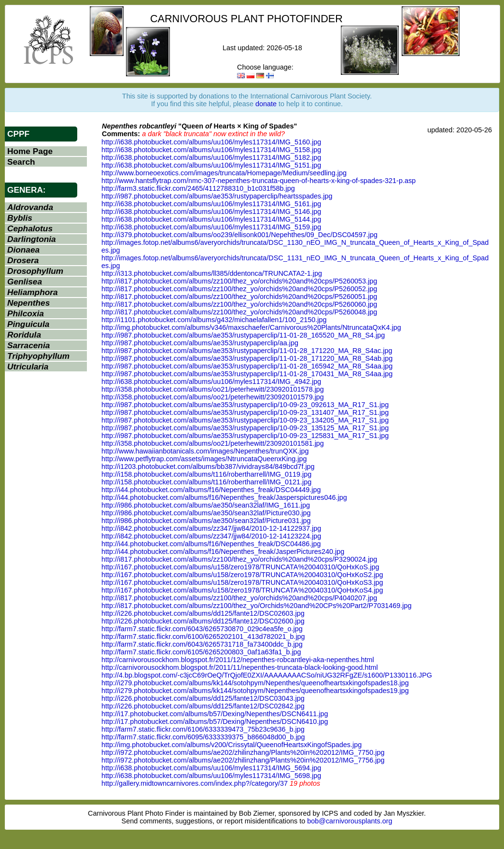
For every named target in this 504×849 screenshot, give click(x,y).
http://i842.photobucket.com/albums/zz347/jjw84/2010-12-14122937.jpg (211, 528)
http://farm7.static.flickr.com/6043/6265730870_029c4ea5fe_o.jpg (202, 629)
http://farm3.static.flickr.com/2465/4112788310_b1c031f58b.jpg (198, 188)
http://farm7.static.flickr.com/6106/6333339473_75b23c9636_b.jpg (203, 729)
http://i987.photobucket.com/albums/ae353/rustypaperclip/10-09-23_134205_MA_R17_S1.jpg (245, 420)
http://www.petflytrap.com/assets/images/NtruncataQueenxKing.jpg (204, 459)
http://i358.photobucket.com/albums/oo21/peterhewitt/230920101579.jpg (213, 397)
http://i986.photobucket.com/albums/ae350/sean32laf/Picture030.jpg (206, 513)
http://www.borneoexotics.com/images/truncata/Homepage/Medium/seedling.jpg (224, 173)
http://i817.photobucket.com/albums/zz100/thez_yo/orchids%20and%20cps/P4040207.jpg (239, 598)
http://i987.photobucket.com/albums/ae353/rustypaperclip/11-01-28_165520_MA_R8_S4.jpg (243, 335)
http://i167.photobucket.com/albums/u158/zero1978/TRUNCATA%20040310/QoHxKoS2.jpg (242, 575)
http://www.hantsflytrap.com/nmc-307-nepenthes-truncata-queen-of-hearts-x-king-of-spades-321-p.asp (259, 181)
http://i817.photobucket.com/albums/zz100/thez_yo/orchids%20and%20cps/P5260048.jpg (239, 312)
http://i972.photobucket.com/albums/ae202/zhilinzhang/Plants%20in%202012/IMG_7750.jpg (243, 752)
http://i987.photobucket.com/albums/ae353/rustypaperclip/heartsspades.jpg (217, 196)
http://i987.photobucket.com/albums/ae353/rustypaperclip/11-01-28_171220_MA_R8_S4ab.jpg (247, 358)
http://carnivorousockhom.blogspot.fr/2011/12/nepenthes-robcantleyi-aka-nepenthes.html (238, 660)
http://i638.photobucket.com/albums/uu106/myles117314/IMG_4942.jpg (211, 382)
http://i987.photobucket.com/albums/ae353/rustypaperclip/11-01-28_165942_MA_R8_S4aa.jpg (247, 366)
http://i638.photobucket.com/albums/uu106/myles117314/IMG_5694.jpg (211, 768)
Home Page (30, 151)
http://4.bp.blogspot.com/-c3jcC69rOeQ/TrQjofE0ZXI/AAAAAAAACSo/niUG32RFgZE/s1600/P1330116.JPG (267, 675)
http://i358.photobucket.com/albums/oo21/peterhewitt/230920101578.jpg (213, 389)
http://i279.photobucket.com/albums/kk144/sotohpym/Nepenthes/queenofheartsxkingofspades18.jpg (255, 683)
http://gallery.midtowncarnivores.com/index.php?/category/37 (195, 783)
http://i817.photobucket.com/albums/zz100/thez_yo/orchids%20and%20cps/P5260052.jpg (239, 289)
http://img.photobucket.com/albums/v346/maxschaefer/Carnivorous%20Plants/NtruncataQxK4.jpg (251, 327)
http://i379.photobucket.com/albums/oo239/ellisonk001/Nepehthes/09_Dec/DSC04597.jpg (239, 235)
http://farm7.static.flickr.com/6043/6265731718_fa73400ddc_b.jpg (202, 644)
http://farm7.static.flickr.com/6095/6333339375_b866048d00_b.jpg (203, 737)
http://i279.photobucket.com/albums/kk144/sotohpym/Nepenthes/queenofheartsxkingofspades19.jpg (255, 691)
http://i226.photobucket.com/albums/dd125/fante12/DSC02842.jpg (203, 706)
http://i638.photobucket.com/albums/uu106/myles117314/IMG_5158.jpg (211, 150)
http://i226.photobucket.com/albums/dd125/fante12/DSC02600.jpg (203, 621)
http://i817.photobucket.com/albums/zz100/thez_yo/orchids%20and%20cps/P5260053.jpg (239, 281)
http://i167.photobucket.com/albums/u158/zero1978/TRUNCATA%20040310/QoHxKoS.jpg (240, 567)
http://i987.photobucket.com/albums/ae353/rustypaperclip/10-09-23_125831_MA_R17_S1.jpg (245, 436)
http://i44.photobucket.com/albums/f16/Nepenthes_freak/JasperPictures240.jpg (223, 552)
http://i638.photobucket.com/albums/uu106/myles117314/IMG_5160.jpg (211, 142)
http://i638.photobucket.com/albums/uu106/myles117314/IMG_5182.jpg (211, 157)
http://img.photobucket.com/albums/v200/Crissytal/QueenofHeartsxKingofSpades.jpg (231, 745)
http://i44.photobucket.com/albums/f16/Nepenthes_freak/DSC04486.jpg (211, 544)
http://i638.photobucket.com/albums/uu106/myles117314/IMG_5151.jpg (211, 165)
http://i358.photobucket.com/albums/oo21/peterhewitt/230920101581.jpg (213, 443)
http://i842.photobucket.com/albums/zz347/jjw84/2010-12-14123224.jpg (211, 536)
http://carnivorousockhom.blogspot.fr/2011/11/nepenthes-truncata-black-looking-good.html (240, 667)
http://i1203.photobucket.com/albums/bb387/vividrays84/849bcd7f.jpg (208, 467)
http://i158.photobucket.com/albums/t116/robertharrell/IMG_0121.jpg (206, 482)
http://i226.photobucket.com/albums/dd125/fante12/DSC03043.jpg (203, 698)
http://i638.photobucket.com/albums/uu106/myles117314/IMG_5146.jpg (211, 212)
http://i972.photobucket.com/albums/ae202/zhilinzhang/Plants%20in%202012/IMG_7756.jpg (243, 760)
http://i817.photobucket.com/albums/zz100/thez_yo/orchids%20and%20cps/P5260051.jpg (239, 297)
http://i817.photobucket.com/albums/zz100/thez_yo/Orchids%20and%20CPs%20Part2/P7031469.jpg (256, 606)
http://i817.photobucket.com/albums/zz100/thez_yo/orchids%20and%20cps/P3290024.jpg (239, 559)
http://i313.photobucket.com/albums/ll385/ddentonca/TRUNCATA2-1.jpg (212, 273)
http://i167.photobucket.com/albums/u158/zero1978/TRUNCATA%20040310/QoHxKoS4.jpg (242, 590)
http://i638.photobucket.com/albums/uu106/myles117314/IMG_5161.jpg (211, 204)
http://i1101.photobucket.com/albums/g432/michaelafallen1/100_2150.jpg (214, 320)
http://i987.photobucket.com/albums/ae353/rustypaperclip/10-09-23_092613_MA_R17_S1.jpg (245, 405)
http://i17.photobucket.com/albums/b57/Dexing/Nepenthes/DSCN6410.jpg (215, 722)
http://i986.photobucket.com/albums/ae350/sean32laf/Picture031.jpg (206, 521)
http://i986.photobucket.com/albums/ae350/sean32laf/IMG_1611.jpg (206, 505)
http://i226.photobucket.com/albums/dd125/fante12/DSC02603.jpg (203, 613)
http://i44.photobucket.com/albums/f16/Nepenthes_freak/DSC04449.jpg (211, 490)
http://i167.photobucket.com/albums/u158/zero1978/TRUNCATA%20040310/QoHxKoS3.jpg (242, 582)
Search (21, 162)
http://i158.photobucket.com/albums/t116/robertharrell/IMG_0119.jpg (206, 474)
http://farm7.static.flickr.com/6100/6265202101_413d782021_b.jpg (203, 637)
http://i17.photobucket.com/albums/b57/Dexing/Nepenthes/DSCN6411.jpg (215, 714)
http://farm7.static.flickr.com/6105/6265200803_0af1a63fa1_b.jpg (201, 652)
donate (266, 104)
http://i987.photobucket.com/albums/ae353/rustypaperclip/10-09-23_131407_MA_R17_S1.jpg (245, 412)
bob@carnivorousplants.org (350, 821)
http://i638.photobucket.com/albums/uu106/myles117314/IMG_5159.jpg (211, 227)
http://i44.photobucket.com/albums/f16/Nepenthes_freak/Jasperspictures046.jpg (224, 497)
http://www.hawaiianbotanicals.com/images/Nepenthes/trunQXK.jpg (205, 451)
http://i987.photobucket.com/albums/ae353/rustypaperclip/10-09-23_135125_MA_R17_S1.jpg (245, 428)
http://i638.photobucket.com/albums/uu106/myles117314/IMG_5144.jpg (211, 219)
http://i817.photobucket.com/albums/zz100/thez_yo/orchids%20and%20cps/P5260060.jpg (239, 304)
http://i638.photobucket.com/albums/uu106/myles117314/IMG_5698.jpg (211, 776)
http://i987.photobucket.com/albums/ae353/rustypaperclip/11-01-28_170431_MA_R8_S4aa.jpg (247, 374)
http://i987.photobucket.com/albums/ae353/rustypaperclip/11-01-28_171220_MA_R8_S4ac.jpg (247, 351)
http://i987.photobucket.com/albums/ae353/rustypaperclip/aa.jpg (200, 343)
